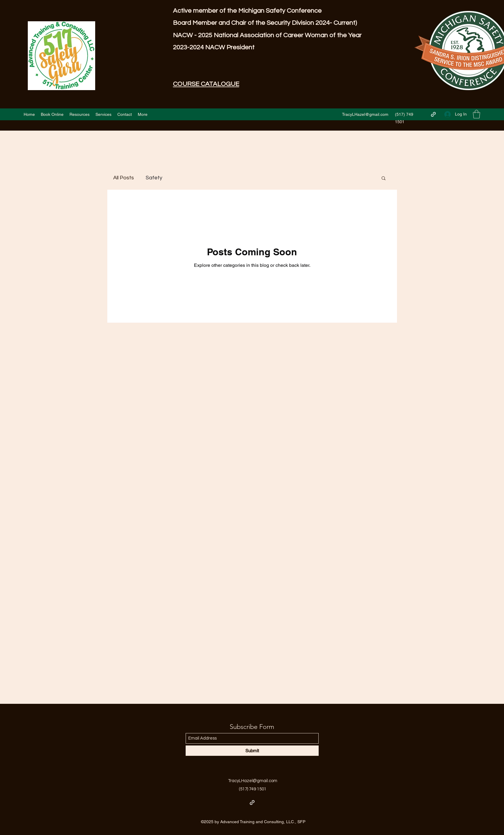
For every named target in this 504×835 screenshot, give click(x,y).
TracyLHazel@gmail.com (365, 114)
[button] (477, 114)
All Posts (124, 178)
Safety (154, 178)
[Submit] (252, 751)
